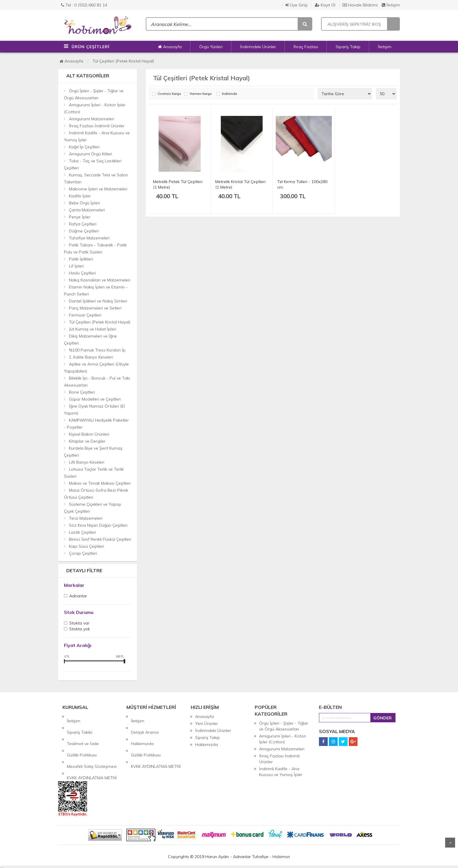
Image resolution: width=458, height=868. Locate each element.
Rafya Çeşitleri (83, 224)
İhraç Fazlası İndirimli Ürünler (97, 126)
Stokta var (79, 623)
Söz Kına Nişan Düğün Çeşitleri (98, 525)
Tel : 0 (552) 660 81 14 (84, 5)
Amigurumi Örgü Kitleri (91, 154)
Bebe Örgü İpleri (84, 203)
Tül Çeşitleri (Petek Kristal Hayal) (123, 61)
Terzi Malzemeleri (86, 518)
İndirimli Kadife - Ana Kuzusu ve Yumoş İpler (97, 136)
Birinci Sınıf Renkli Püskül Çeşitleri (100, 539)
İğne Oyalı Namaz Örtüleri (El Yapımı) (94, 410)
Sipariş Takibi (80, 723)
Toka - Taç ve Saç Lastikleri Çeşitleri (93, 164)
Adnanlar (78, 596)
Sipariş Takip (348, 47)
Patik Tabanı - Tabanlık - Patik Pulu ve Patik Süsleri (95, 248)
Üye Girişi (296, 5)
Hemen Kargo (201, 94)
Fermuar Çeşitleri (85, 315)
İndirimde (230, 94)
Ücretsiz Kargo (169, 94)
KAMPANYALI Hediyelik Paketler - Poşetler (96, 424)
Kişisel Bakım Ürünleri (89, 434)
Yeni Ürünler (207, 723)
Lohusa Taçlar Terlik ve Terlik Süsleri (94, 473)
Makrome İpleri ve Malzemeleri (98, 189)
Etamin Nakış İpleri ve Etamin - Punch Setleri (96, 291)
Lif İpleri (76, 266)
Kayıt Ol (325, 5)
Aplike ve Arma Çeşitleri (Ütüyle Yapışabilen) (96, 368)
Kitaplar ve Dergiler (87, 441)
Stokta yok (80, 629)
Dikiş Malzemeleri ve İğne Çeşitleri (90, 340)
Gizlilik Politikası (82, 737)
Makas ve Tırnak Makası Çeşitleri (100, 483)
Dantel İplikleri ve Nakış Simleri (98, 301)
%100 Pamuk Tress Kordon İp (97, 350)
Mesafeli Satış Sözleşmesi (92, 745)
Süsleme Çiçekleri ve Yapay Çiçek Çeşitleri (92, 508)
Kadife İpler (80, 196)
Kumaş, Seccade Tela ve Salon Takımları (96, 178)
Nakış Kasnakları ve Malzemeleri (100, 280)
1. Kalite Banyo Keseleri (91, 357)
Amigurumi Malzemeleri (92, 119)
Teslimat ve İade (83, 730)
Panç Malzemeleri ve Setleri (95, 308)
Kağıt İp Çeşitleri (84, 147)
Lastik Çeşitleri (83, 532)
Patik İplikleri (81, 259)
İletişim (391, 5)
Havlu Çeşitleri (82, 273)
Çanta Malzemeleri (87, 210)
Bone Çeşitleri (82, 392)
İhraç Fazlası (306, 47)
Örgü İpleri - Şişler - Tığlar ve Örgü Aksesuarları (94, 94)
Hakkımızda (142, 730)
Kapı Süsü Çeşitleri (86, 546)
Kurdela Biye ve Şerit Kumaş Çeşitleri (93, 452)
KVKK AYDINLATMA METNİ (92, 752)
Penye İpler (80, 217)
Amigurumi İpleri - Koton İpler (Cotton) (95, 108)
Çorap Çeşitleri (83, 553)
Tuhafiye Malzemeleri (89, 238)
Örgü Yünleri (211, 47)
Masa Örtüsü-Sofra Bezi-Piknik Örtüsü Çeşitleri (96, 494)
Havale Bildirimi (360, 5)
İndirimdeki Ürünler (258, 47)
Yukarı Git (450, 843)
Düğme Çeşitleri (84, 231)
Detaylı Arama (145, 723)
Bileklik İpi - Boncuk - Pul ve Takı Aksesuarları (97, 382)
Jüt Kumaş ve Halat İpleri (93, 329)
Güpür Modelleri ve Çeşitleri (95, 399)
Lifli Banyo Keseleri (87, 462)
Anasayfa (170, 47)
